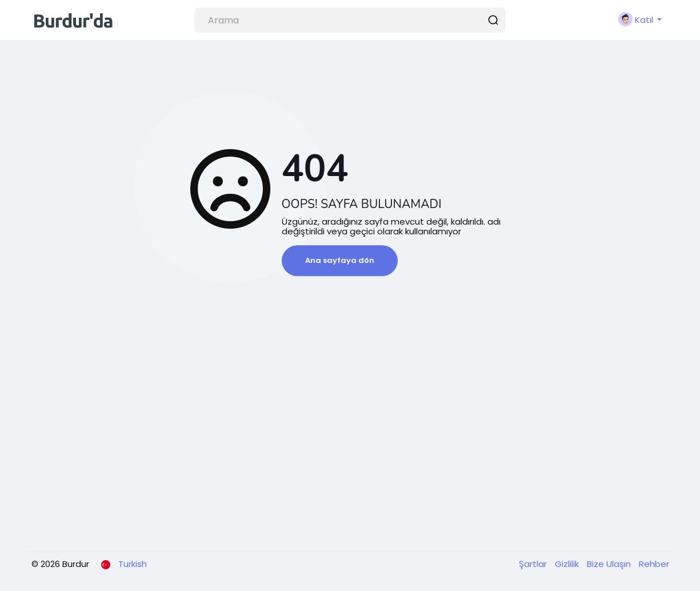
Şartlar (534, 564)
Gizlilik (568, 564)
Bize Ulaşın (610, 564)
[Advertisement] (350, 457)
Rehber (654, 564)
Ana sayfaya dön (340, 260)
